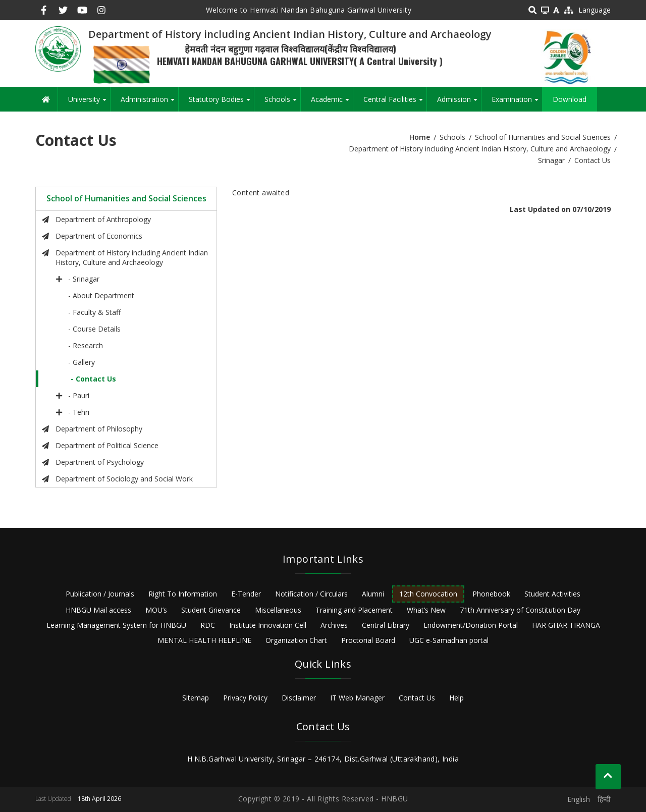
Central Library (386, 625)
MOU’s (156, 610)
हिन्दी (604, 799)
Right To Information (183, 594)
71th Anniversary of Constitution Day (520, 610)
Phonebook (491, 594)
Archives (334, 625)
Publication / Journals (100, 594)
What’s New (426, 610)
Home (420, 137)
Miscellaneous (278, 610)
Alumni (373, 594)
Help (456, 698)
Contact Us (417, 698)
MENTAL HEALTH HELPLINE (204, 640)
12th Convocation (428, 594)
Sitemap (196, 698)
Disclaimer (299, 698)
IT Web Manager (357, 698)
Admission (459, 103)
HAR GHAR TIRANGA (566, 625)
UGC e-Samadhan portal (449, 640)
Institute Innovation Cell (268, 625)
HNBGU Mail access (98, 610)
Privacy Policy (245, 698)
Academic (332, 103)
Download (570, 99)
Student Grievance (211, 610)
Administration (149, 103)
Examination (517, 103)
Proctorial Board (368, 640)
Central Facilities (395, 103)
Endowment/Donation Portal (471, 625)
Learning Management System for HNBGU (116, 625)
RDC (208, 625)
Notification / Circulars (311, 594)
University (89, 103)
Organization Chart (296, 640)
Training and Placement (354, 610)
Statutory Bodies (221, 103)
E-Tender (246, 594)
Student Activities (552, 594)
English (579, 799)
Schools (282, 103)
